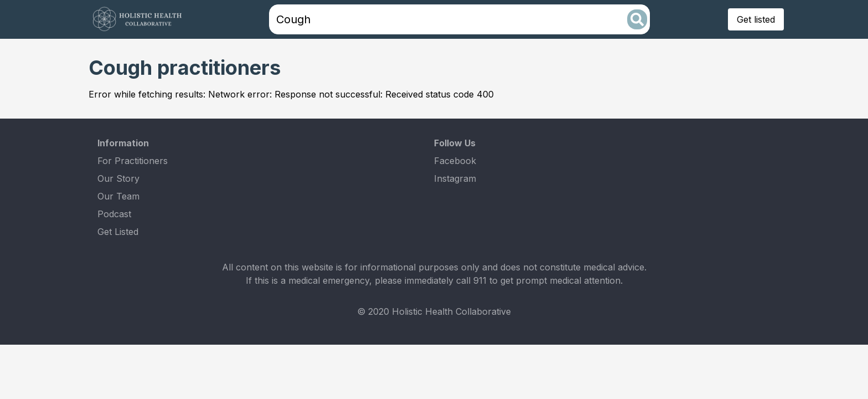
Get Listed (118, 232)
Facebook (455, 161)
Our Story (118, 178)
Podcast (114, 214)
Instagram (455, 178)
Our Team (118, 196)
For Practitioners (133, 161)
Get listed (756, 19)
